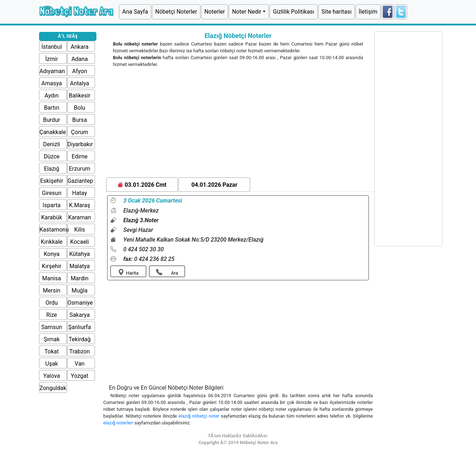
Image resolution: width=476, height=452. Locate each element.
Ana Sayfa (135, 12)
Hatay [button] (80, 193)
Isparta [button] (52, 205)
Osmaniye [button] (80, 303)
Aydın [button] (51, 96)
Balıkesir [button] (80, 96)
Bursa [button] (79, 120)
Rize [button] (52, 315)
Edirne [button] (80, 156)
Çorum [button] (80, 132)
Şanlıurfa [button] (80, 327)
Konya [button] (52, 254)
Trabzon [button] (79, 351)
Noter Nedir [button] (247, 12)
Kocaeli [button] (80, 242)
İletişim (368, 12)
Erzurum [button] (80, 169)
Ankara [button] (80, 47)
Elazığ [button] (52, 169)
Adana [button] (80, 59)
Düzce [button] (52, 156)
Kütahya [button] (80, 254)
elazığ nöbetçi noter (200, 416)
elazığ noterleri (119, 423)
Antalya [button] (79, 83)
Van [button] (79, 364)
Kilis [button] (80, 230)
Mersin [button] (52, 291)
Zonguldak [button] (53, 388)
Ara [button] (167, 272)
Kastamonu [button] (54, 230)
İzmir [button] (52, 59)
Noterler (215, 12)
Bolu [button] (80, 108)
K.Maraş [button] (80, 205)
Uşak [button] (51, 364)
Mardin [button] (80, 278)
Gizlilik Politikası (293, 12)
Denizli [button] (51, 144)
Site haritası (337, 12)
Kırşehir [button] (52, 266)
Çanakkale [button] (53, 132)
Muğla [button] (80, 291)
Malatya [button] (80, 266)
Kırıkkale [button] (52, 242)
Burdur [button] (51, 120)
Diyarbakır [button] (80, 144)
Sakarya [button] (80, 315)
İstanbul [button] (51, 47)
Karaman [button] (80, 217)
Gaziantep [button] (80, 181)
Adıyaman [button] (52, 71)
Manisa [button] (52, 278)
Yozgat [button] (80, 376)
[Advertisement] (238, 124)
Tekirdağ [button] (79, 339)
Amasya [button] (52, 83)
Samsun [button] (52, 327)
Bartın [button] (52, 108)
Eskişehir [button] (52, 181)
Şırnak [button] (52, 339)
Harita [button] (128, 272)
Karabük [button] (52, 217)
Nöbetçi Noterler (176, 12)
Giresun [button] (52, 193)
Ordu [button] (52, 303)
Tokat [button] (52, 351)
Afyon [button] (79, 71)
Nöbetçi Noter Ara (76, 11)
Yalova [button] (52, 376)
